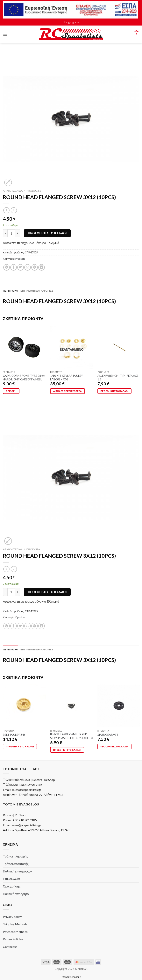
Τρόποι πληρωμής (15, 856)
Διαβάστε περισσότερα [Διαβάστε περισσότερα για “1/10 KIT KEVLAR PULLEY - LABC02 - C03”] (67, 391)
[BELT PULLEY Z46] (24, 706)
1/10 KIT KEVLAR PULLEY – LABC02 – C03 (68, 378)
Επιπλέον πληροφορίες (37, 291)
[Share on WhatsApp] (7, 267)
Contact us (10, 947)
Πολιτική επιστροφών (17, 871)
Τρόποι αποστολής (16, 864)
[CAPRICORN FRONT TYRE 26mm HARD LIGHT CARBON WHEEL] (24, 347)
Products (34, 191)
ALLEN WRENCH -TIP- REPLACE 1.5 (118, 378)
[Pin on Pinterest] (35, 267)
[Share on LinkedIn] (42, 267)
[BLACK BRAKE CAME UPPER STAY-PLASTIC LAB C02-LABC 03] (72, 706)
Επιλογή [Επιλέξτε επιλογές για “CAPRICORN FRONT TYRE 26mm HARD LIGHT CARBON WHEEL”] (11, 391)
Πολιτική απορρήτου (17, 894)
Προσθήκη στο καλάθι (47, 233)
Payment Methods (15, 932)
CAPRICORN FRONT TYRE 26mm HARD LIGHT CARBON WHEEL (24, 378)
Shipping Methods (15, 924)
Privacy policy (12, 917)
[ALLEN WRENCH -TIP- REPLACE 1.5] (119, 347)
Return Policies (13, 939)
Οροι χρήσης (12, 886)
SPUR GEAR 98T (108, 735)
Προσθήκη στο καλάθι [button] (115, 391)
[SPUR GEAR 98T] (119, 706)
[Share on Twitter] (21, 267)
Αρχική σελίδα (13, 191)
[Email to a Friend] (28, 267)
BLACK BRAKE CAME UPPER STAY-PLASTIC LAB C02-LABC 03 (71, 736)
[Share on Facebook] (14, 267)
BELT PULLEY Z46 (14, 735)
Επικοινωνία (11, 879)
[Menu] (5, 34)
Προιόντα (33, 549)
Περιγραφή (10, 291)
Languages (72, 22)
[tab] (10, 291)
